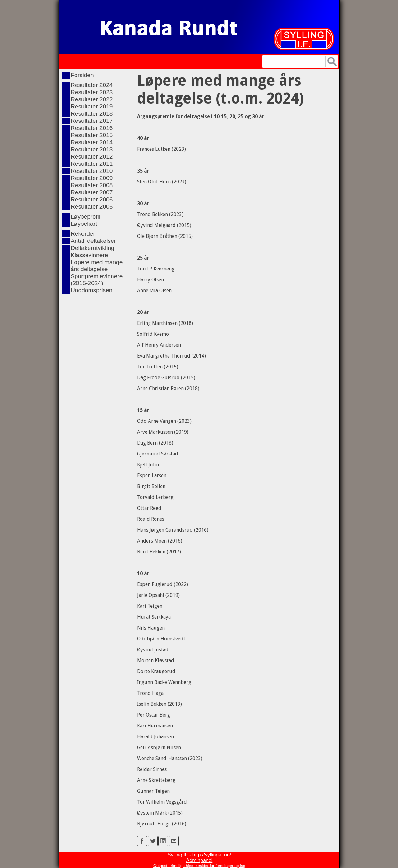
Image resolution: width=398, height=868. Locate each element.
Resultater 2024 (92, 85)
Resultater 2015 (92, 135)
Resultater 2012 (92, 157)
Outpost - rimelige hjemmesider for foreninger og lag (199, 866)
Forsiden (82, 75)
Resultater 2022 (92, 99)
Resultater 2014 (92, 142)
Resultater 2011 (92, 164)
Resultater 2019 (92, 106)
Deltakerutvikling (93, 248)
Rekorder (83, 234)
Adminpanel (199, 860)
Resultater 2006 (92, 199)
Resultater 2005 (92, 207)
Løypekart (84, 224)
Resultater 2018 (92, 114)
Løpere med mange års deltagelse (97, 266)
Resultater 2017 (92, 121)
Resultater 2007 (92, 192)
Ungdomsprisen (91, 290)
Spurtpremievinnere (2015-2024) (97, 280)
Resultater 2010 (92, 171)
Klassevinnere (89, 255)
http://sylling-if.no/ (212, 855)
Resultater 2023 (92, 92)
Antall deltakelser (93, 241)
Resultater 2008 (92, 185)
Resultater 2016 (92, 128)
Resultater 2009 (92, 178)
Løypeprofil (85, 217)
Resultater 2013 (92, 149)
